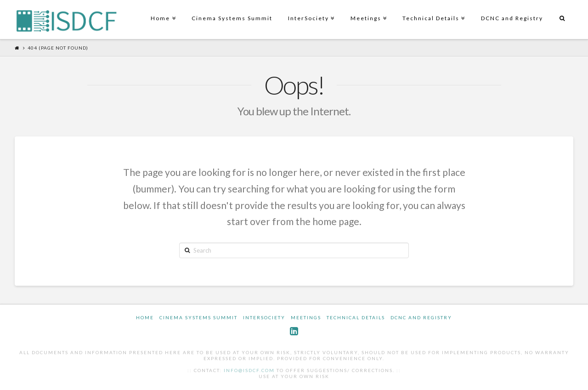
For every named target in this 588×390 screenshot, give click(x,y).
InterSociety (310, 11)
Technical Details (433, 11)
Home (162, 11)
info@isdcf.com (249, 370)
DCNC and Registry (512, 18)
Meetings (368, 11)
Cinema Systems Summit (232, 18)
